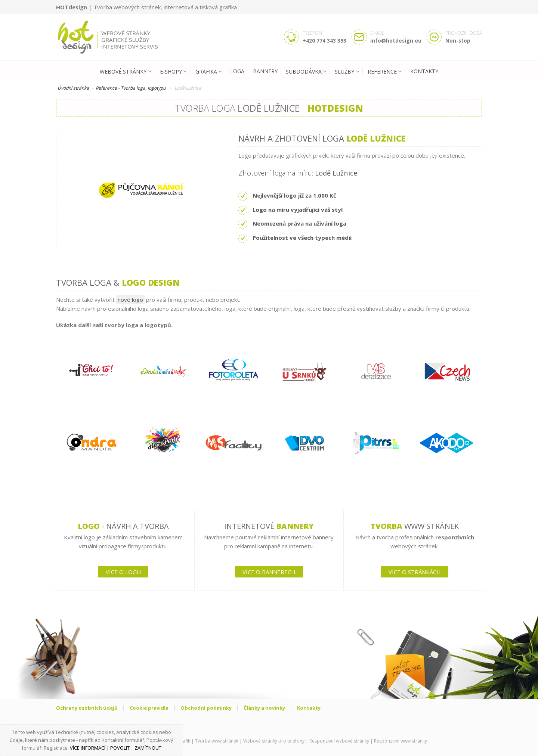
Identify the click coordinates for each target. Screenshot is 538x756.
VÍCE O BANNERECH (269, 572)
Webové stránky (126, 72)
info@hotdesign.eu (396, 41)
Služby (347, 72)
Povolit (120, 748)
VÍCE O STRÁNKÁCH (415, 572)
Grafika (209, 72)
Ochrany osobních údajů (87, 708)
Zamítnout (148, 748)
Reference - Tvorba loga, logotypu (131, 88)
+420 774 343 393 (324, 41)
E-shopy (173, 72)
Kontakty (424, 71)
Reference (385, 72)
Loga (237, 71)
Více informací (88, 748)
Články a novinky (264, 708)
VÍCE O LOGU (123, 572)
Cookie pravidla (149, 708)
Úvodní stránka (73, 88)
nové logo (130, 300)
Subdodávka (306, 72)
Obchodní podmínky (206, 708)
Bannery (265, 71)
